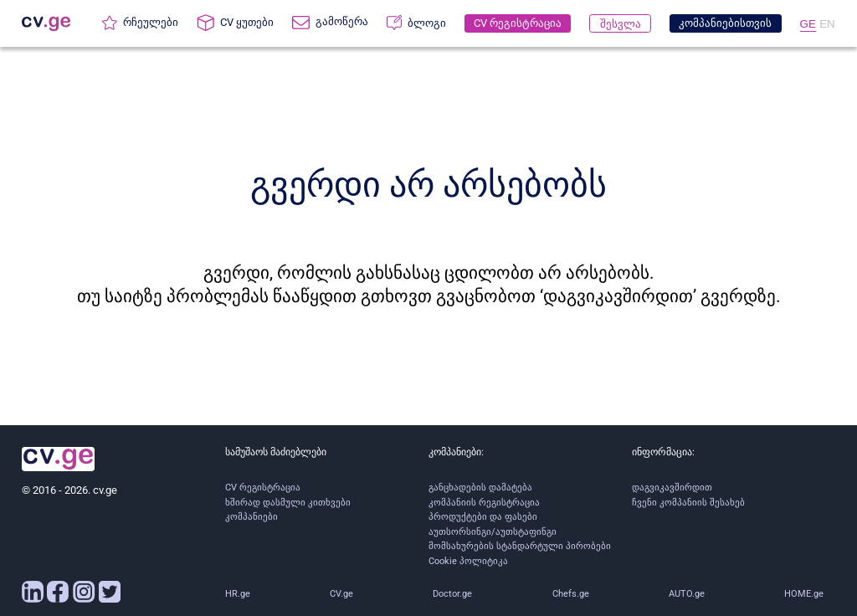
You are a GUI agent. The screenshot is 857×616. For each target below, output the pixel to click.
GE (808, 24)
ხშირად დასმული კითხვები (288, 503)
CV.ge (341, 594)
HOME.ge (804, 594)
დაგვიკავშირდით (672, 488)
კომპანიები (251, 517)
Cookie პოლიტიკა (468, 561)
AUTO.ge (687, 594)
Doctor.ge (452, 594)
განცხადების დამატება (480, 488)
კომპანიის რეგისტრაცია (484, 503)
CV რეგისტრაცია (263, 488)
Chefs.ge (571, 594)
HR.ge (238, 594)
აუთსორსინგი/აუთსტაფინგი (493, 532)
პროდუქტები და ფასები (483, 517)
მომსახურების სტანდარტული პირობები (520, 546)
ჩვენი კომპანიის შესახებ (688, 503)
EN (827, 24)
